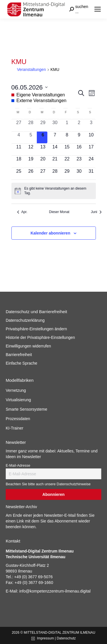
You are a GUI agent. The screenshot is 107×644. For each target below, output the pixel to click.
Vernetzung (16, 390)
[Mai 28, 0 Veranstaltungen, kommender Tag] (55, 174)
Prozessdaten (18, 419)
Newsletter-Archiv (21, 507)
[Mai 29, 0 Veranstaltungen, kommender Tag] (67, 174)
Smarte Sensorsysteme (27, 409)
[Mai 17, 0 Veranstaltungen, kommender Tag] (91, 149)
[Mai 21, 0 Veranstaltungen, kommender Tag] (55, 161)
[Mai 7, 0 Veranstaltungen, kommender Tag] (55, 137)
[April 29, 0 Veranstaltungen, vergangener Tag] (43, 125)
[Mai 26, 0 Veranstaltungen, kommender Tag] (31, 174)
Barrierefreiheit (19, 355)
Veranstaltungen (32, 69)
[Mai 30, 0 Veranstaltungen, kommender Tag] (79, 174)
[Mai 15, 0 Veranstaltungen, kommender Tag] (67, 149)
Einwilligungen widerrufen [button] (28, 346)
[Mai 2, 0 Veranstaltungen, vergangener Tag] (79, 125)
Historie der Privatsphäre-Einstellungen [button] (40, 337)
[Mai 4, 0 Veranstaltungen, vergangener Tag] (19, 137)
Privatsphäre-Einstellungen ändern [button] (36, 329)
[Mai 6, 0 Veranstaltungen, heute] (43, 137)
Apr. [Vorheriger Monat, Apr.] (22, 212)
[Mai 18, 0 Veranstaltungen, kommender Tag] (19, 161)
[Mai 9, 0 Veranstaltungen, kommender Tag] (79, 137)
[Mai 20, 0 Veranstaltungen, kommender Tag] (43, 161)
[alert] (54, 191)
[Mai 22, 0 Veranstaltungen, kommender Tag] (67, 161)
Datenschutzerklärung (25, 320)
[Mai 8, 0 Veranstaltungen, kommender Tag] (67, 137)
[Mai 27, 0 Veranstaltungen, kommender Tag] (43, 174)
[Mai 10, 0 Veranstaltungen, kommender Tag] (91, 137)
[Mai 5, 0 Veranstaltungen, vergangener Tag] (31, 137)
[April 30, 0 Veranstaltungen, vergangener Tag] (55, 125)
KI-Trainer (15, 428)
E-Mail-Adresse (18, 466)
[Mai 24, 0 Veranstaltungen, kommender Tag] (91, 161)
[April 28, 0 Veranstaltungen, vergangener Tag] (31, 125)
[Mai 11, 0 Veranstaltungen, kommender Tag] (19, 149)
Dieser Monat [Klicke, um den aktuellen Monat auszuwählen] (59, 212)
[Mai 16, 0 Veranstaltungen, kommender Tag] (79, 149)
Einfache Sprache (22, 363)
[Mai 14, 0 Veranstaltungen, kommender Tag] (55, 149)
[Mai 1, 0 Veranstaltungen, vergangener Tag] (67, 125)
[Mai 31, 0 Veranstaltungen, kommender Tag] (91, 174)
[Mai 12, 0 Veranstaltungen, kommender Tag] (31, 149)
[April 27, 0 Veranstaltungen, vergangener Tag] (19, 125)
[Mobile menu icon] (98, 9)
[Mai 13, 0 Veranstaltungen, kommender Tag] (43, 149)
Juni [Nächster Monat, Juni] (96, 212)
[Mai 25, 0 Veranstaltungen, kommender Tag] (19, 174)
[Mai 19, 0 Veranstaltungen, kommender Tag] (31, 161)
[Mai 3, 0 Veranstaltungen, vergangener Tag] (91, 125)
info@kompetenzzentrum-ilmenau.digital (55, 591)
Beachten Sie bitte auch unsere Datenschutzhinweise (48, 484)
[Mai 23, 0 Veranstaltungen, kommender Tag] (79, 161)
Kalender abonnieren (50, 233)
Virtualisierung (18, 400)
